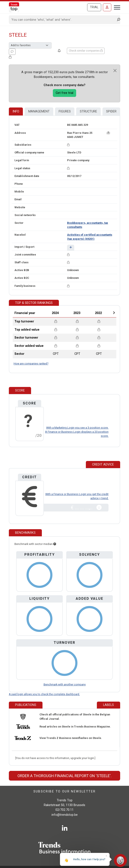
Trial (94, 7)
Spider (111, 111)
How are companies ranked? (31, 364)
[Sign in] (107, 7)
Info (16, 111)
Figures (65, 111)
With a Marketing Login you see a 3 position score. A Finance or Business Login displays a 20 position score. (77, 432)
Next (114, 313)
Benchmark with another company (65, 684)
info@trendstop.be (65, 815)
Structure (88, 111)
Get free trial (64, 93)
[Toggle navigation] (116, 7)
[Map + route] (108, 133)
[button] (71, 248)
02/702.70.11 (64, 810)
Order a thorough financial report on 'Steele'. (64, 776)
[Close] (115, 71)
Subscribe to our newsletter (65, 791)
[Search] (63, 20)
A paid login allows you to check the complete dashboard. (44, 694)
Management (39, 111)
